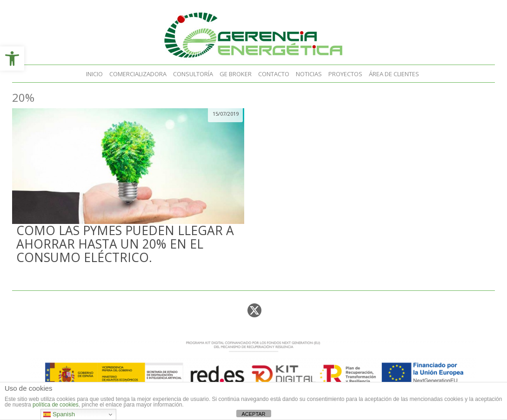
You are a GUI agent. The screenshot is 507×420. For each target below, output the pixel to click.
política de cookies (56, 405)
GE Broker (236, 74)
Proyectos (345, 74)
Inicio (94, 74)
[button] (12, 59)
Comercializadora (138, 74)
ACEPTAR (253, 414)
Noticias (309, 74)
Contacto (274, 74)
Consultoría (193, 74)
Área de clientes (394, 74)
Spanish (59, 414)
